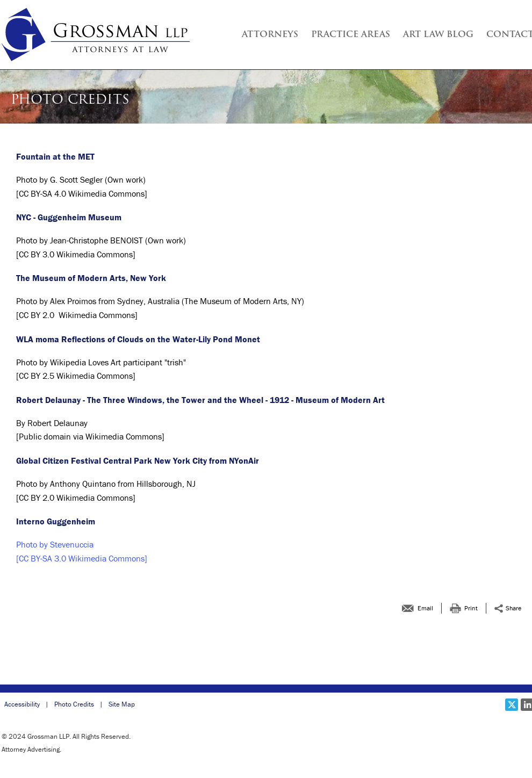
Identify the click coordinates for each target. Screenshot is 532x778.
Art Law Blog (438, 35)
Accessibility (22, 704)
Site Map (122, 704)
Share (513, 608)
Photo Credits (74, 704)
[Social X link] (512, 705)
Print (471, 608)
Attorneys (270, 35)
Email (425, 608)
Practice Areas (351, 35)
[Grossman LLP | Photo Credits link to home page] (96, 35)
